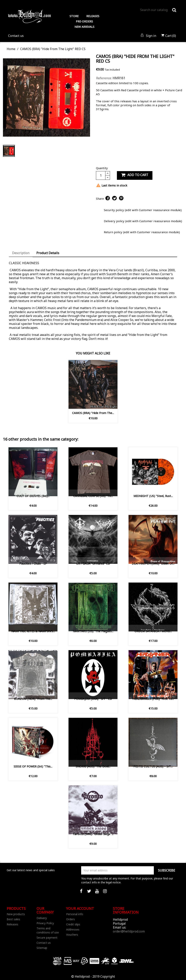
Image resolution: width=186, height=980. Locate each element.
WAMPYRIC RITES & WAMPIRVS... (33, 631)
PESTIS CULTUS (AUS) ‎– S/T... (153, 766)
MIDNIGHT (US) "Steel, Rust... (153, 496)
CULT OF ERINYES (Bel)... (33, 496)
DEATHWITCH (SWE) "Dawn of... (153, 564)
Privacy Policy (45, 923)
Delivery (42, 918)
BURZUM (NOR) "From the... (33, 699)
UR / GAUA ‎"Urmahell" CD (93, 564)
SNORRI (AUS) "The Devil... (93, 766)
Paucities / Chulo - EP (33, 564)
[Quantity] (101, 175)
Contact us (16, 36)
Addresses (73, 929)
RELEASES (93, 16)
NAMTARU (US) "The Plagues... (93, 631)
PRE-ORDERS (84, 21)
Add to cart (135, 175)
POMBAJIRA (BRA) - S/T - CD (93, 699)
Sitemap (42, 948)
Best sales (13, 919)
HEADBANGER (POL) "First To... (153, 699)
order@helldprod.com (129, 931)
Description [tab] (21, 253)
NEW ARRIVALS (84, 27)
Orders (70, 919)
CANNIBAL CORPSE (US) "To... (93, 496)
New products (16, 914)
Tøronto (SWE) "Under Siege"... (93, 834)
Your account (80, 908)
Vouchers (72, 935)
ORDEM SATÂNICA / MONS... (153, 631)
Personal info (75, 914)
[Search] (158, 10)
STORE (74, 16)
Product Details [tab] (48, 253)
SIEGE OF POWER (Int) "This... (33, 766)
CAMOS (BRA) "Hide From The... (93, 413)
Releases (12, 924)
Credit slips (73, 924)
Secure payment (47, 938)
